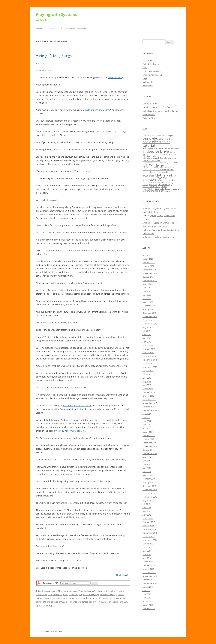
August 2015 (148, 500)
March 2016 (148, 475)
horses (46, 598)
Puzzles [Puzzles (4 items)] (145, 185)
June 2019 (147, 335)
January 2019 (148, 353)
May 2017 (147, 425)
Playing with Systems (57, 14)
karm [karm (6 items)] (175, 163)
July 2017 (146, 417)
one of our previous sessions (77, 406)
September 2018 (150, 367)
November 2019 (150, 317)
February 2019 (149, 349)
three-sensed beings (68, 602)
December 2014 (149, 529)
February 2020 (149, 306)
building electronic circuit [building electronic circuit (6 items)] (154, 148)
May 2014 (147, 554)
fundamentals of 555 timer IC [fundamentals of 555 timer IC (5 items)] (155, 163)
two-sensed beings (86, 602)
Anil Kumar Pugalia (47, 605)
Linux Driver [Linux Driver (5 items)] (170, 167)
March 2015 (148, 518)
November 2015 (150, 490)
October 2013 (148, 580)
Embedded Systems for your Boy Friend (160, 111)
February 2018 (149, 392)
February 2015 (149, 522)
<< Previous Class (45, 70)
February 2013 (149, 609)
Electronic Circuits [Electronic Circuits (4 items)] (160, 154)
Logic (145, 78)
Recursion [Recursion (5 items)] (153, 185)
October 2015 (148, 493)
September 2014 (150, 540)
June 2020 (147, 291)
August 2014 (148, 544)
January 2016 (148, 482)
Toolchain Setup (150, 104)
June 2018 (147, 378)
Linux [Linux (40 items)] (159, 166)
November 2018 (150, 360)
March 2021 (148, 259)
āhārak (82, 591)
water (106, 602)
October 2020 (148, 277)
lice (67, 598)
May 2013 (147, 598)
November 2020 (150, 273)
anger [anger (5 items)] (171, 135)
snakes (50, 602)
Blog (52, 29)
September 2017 (150, 410)
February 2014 (149, 565)
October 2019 (148, 320)
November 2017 (150, 403)
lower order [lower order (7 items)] (148, 176)
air (87, 591)
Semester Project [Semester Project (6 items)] (150, 189)
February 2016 (149, 479)
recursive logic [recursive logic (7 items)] (165, 184)
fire (80, 595)
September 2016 (150, 454)
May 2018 (147, 381)
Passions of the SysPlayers (74, 29)
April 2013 (147, 601)
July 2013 (146, 591)
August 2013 (148, 587)
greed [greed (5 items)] (170, 163)
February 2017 (149, 435)
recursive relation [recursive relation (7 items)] (151, 187)
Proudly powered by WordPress (49, 631)
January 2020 (148, 309)
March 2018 (148, 389)
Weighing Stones (150, 118)
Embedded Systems (151, 64)
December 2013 (149, 572)
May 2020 (147, 295)
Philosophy (63, 591)
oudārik (123, 598)
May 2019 (147, 338)
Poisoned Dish (149, 114)
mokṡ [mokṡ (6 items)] (145, 180)
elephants (73, 595)
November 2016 (150, 446)
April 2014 (147, 558)
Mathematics (148, 82)
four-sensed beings (109, 595)
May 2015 (147, 511)
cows (50, 595)
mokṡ (99, 598)
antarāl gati (94, 591)
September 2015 (150, 497)
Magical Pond (168, 237)
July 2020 (146, 288)
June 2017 (147, 421)
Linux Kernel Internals (152, 75)
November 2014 (150, 533)
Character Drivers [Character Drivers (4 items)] (172, 148)
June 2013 (147, 594)
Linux (145, 68)
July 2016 (146, 461)
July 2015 (146, 504)
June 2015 (147, 508)
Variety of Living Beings (54, 56)
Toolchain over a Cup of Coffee (156, 107)
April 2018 (147, 385)
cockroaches (42, 595)
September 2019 (150, 324)
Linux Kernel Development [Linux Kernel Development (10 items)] (158, 169)
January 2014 (148, 569)
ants (102, 591)
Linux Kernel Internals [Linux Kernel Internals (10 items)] (155, 172)
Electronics (147, 60)
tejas (56, 602)
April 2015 (147, 515)
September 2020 (150, 280)
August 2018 (148, 371)
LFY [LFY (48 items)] (150, 166)
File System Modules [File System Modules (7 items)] (153, 158)
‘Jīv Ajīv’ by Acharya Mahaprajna (70, 431)
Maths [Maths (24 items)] (160, 175)
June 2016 (147, 464)
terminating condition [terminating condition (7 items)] (153, 191)
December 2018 (149, 356)
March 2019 (148, 345)
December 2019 (149, 313)
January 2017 (148, 439)
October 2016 (148, 450)
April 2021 (147, 255)
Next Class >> (123, 575)
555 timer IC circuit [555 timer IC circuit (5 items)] (160, 135)
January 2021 (148, 266)
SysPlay (40, 29)
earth (66, 595)
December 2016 (149, 443)
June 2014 (147, 551)
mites (93, 598)
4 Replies (40, 63)
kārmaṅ (61, 598)
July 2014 (146, 547)
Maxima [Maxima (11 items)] (171, 175)
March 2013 (148, 605)
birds (107, 591)
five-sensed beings (91, 595)
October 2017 (148, 407)
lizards (77, 598)
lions (72, 598)
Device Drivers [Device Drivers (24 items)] (160, 151)
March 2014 (148, 562)
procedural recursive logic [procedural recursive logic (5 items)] (164, 182)
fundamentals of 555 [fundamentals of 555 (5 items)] (151, 161)
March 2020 (148, 302)
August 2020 (148, 284)
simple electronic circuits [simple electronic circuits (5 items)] (169, 189)
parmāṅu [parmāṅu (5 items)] (171, 180)
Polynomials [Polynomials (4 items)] (147, 183)
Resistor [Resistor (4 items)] (164, 187)
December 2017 (149, 399)
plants (39, 602)
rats (44, 602)
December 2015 (149, 486)
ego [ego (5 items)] (150, 154)
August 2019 (148, 327)
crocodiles (58, 595)
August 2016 (148, 457)
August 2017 (148, 414)
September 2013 (150, 583)
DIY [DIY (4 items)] (174, 152)
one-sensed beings (110, 598)
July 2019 (146, 331)
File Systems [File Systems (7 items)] (170, 158)
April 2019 (147, 342)
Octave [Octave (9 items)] (152, 180)
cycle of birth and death (97, 110)
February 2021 (149, 262)
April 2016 (147, 472)
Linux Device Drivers (151, 71)
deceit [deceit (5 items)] (145, 152)
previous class (115, 77)
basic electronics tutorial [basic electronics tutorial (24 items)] (156, 144)
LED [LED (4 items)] (144, 167)
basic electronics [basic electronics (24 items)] (156, 138)
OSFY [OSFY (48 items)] (162, 179)
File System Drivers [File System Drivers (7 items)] (152, 156)
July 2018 (146, 374)
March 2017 (148, 432)
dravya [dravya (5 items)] (145, 154)
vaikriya (99, 602)
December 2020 (149, 270)
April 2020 (147, 298)
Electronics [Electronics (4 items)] (171, 154)
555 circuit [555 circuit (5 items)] (147, 135)
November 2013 (150, 576)
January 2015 (148, 526)
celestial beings (117, 591)
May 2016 (147, 468)
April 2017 (147, 428)
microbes (85, 598)
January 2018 (148, 396)
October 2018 (148, 363)
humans (53, 598)
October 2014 (148, 536)
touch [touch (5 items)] (167, 191)
